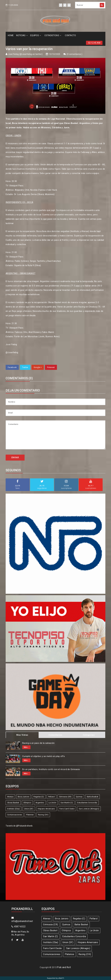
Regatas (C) (39, 797)
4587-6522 (18, 927)
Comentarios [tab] (55, 735)
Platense (30, 815)
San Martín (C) (67, 803)
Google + (38, 367)
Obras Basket (13, 803)
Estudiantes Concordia (87, 803)
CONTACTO (70, 35)
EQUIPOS (36, 35)
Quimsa (79, 797)
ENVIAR (15, 457)
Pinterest (51, 367)
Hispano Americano (46, 809)
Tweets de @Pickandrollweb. (19, 826)
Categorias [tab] (89, 735)
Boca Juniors (24, 797)
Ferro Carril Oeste (67, 809)
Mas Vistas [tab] (22, 735)
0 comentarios (74, 54)
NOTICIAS (22, 35)
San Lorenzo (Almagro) (89, 809)
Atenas (10, 797)
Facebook (12, 367)
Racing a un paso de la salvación (38, 743)
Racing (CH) (43, 815)
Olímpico (27, 803)
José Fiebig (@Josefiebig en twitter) (25, 54)
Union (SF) (29, 809)
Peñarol (52, 797)
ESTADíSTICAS (53, 35)
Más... (26, 747)
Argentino (40, 803)
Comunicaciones (15, 815)
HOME (11, 35)
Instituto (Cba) (14, 809)
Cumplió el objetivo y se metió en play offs (44, 756)
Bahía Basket (93, 797)
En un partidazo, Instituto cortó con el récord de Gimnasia (51, 769)
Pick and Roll (64, 967)
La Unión (52, 803)
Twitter (25, 367)
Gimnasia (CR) (65, 797)
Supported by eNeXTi (56, 978)
